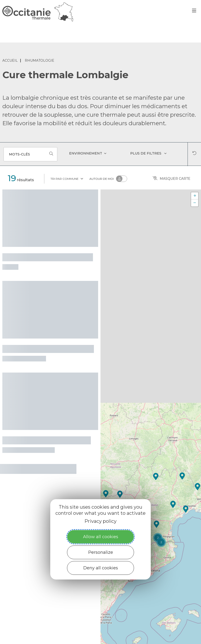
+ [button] (195, 196)
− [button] (195, 203)
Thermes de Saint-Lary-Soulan (48, 348)
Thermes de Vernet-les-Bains (47, 440)
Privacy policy (100, 521)
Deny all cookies (101, 568)
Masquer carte (172, 179)
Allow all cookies (101, 537)
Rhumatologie (40, 61)
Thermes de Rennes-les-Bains (48, 257)
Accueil (10, 61)
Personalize (101, 552)
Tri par (67, 178)
